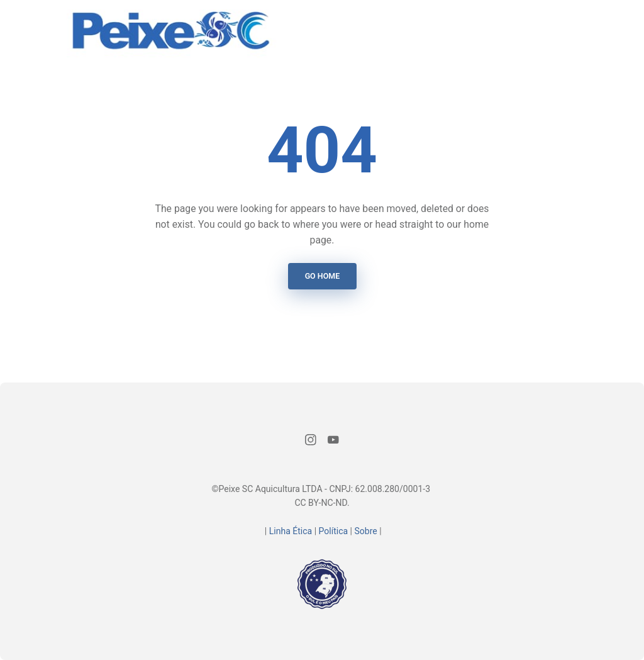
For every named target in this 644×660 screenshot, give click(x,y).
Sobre (365, 531)
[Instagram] (311, 442)
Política (334, 531)
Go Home (322, 276)
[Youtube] (333, 442)
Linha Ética (291, 531)
